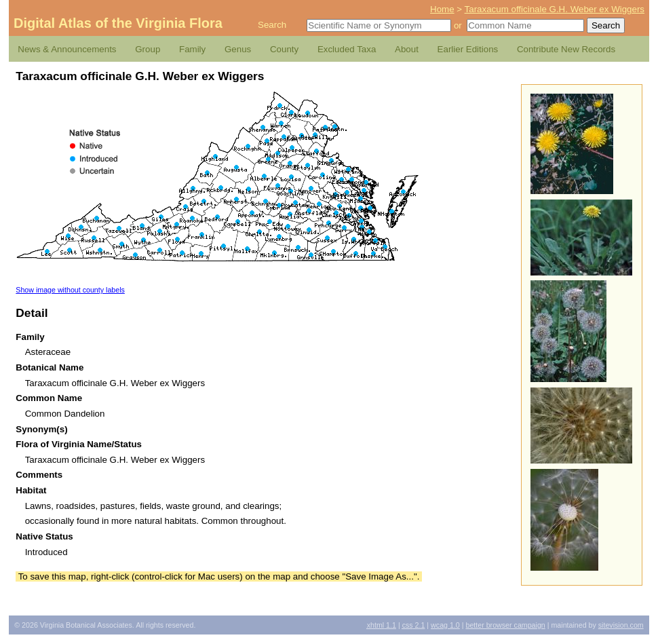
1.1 (382, 625)
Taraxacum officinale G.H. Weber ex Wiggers (555, 9)
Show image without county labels (70, 290)
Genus (238, 49)
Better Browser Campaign (505, 625)
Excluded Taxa (347, 49)
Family (192, 49)
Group (148, 49)
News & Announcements (67, 49)
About (407, 49)
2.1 (414, 625)
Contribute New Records (566, 49)
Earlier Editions (468, 49)
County (284, 49)
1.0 (445, 625)
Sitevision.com (621, 625)
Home (442, 9)
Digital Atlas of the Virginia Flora (118, 23)
